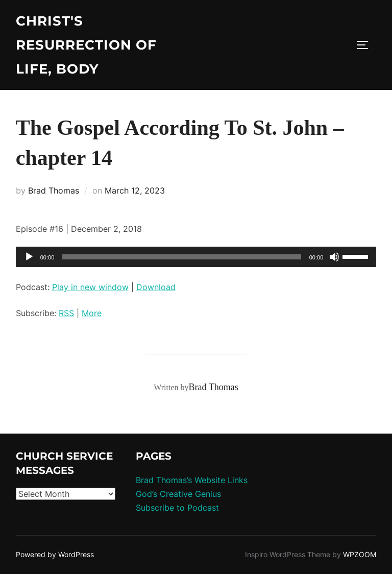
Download (156, 287)
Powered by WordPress (55, 554)
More (92, 313)
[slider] (181, 257)
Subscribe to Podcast (177, 508)
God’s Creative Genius (178, 494)
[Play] (29, 257)
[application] (196, 257)
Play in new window (90, 287)
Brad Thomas (54, 190)
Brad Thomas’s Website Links (192, 480)
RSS (66, 313)
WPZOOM (360, 554)
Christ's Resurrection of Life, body (86, 45)
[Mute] (334, 257)
